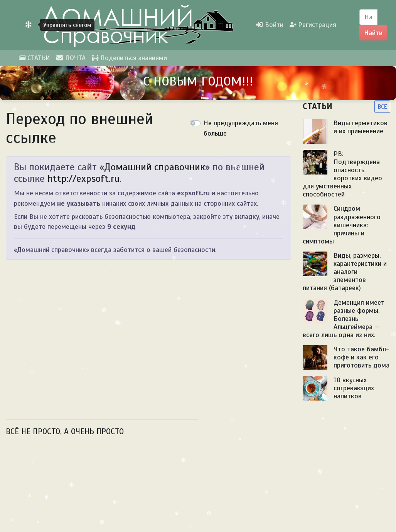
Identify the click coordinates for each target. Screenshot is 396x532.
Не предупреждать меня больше (241, 128)
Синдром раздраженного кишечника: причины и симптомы (342, 225)
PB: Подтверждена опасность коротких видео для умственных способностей (342, 174)
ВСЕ (382, 107)
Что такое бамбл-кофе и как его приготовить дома (361, 357)
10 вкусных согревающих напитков (354, 388)
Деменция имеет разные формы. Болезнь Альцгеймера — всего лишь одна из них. (344, 319)
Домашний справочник (155, 167)
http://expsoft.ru (83, 179)
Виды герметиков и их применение (361, 127)
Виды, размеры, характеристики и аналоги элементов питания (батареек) (345, 272)
